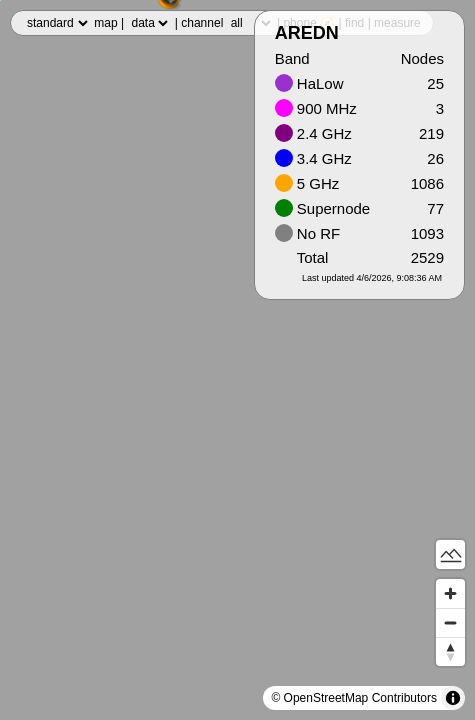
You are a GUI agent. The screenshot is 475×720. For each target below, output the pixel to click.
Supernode (323, 208)
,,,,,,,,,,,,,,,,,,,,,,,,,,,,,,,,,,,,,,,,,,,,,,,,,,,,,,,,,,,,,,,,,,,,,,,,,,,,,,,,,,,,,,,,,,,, (250, 23)
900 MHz (316, 108)
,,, (57, 23)
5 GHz (307, 183)
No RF (308, 233)
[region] (237, 360)
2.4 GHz (313, 133)
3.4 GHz (313, 158)
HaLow (309, 83)
